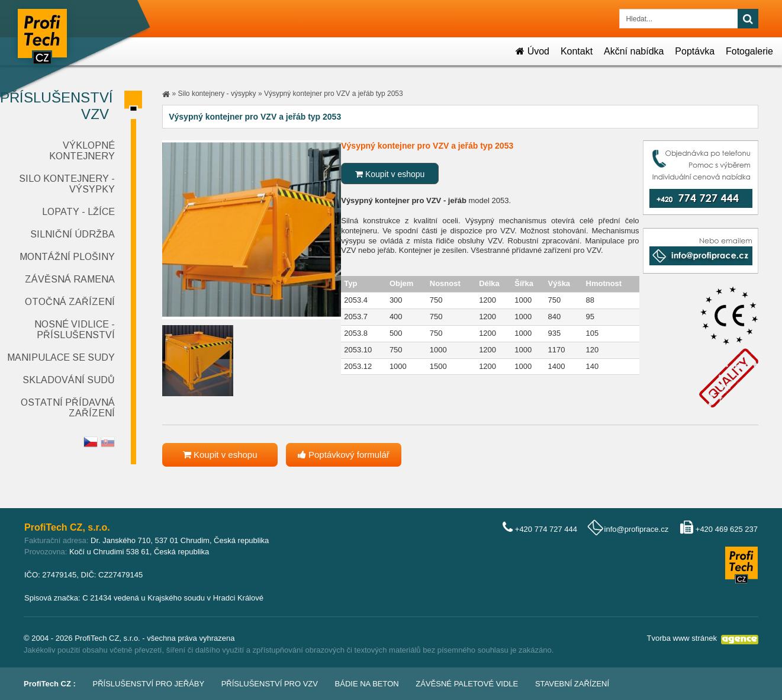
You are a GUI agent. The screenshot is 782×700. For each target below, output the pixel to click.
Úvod (532, 51)
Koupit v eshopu (390, 174)
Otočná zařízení (70, 302)
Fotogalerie (749, 51)
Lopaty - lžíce (78, 212)
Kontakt (577, 51)
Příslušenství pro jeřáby (149, 684)
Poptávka (695, 51)
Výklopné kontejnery (82, 151)
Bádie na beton (367, 684)
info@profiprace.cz (637, 529)
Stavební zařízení (572, 684)
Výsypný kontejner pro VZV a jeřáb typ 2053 (334, 94)
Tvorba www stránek (682, 638)
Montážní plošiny (67, 257)
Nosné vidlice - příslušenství (75, 330)
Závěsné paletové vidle (467, 684)
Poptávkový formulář (344, 455)
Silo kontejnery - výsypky (217, 94)
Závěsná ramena (70, 279)
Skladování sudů (69, 380)
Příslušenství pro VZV (270, 684)
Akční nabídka (634, 51)
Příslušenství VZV (57, 106)
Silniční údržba (73, 234)
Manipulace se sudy (61, 357)
